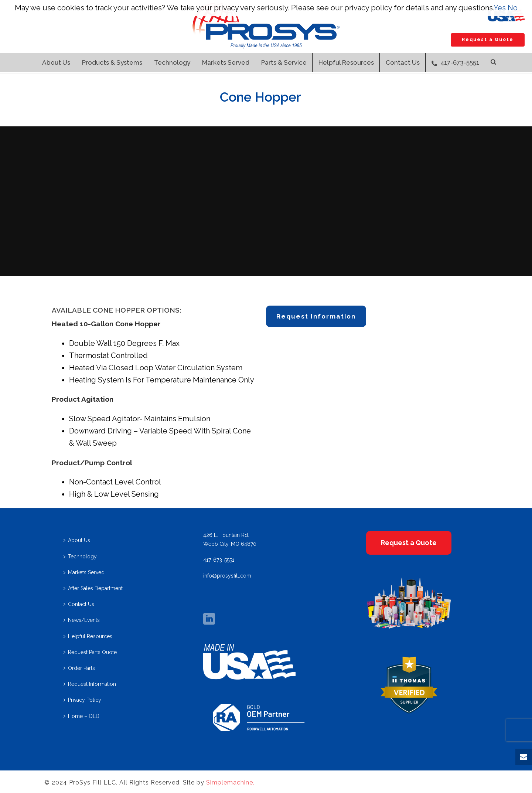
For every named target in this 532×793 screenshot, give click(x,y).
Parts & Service (284, 62)
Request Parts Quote (90, 652)
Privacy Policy (82, 700)
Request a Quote (488, 40)
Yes (500, 8)
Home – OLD (81, 716)
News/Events (82, 620)
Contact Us (403, 62)
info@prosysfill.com (227, 576)
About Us (56, 62)
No (513, 8)
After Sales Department (93, 588)
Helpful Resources (346, 62)
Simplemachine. (230, 782)
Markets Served (226, 62)
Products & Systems (112, 62)
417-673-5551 (455, 62)
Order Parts (79, 668)
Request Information (90, 684)
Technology (172, 62)
